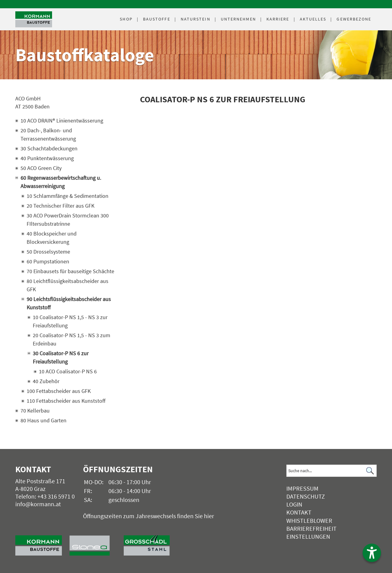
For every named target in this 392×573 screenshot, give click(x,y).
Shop (126, 19)
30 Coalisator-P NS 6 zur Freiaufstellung (61, 357)
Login (294, 504)
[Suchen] (370, 471)
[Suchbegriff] (332, 471)
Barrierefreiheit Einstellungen (311, 532)
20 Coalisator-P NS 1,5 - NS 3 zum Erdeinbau (72, 339)
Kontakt (299, 512)
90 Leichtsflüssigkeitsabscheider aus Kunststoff (69, 303)
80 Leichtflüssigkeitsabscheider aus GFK (68, 285)
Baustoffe (157, 19)
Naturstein (196, 19)
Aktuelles (313, 19)
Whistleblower (309, 520)
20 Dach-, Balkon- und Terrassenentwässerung (48, 134)
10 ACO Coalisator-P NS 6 (68, 371)
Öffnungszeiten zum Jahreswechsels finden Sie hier (149, 516)
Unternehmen (238, 19)
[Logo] (34, 19)
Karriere (278, 19)
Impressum (302, 488)
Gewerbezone (354, 19)
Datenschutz (306, 496)
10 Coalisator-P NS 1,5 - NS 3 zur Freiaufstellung (70, 321)
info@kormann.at (38, 504)
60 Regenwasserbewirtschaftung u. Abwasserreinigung (61, 182)
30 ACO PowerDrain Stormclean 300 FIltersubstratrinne (68, 220)
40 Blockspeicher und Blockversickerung (52, 238)
